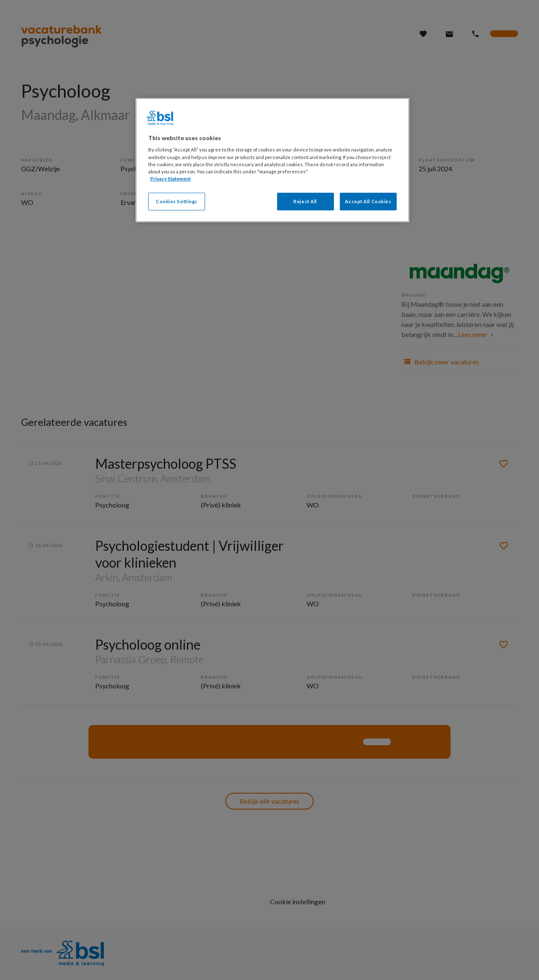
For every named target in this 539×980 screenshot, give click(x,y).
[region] (272, 160)
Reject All (305, 201)
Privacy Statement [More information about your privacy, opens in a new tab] (171, 179)
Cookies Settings (177, 201)
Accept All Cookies (368, 201)
